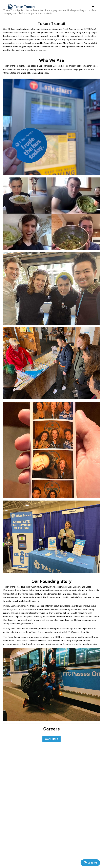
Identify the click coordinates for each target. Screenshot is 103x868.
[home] (21, 7)
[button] (93, 7)
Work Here (51, 739)
